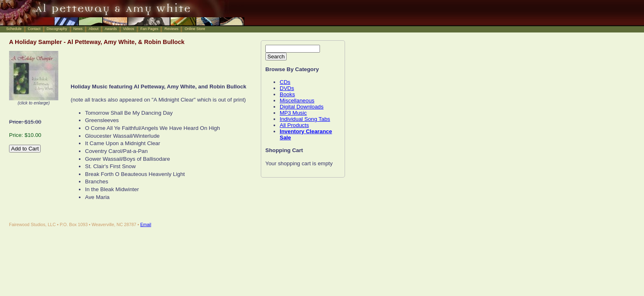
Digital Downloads (302, 107)
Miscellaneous (297, 101)
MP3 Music (293, 113)
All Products (294, 125)
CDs (285, 82)
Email (146, 224)
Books (287, 94)
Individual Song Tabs (305, 119)
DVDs (287, 88)
